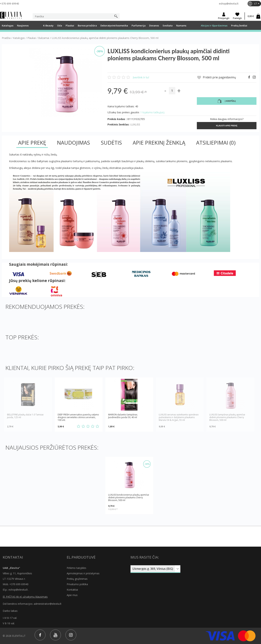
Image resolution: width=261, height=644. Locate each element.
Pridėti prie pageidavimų (217, 78)
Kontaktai (72, 590)
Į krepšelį (227, 101)
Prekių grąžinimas (77, 579)
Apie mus (72, 595)
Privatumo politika (77, 584)
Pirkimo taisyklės (76, 568)
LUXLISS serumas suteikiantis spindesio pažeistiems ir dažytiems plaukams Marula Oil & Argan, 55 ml (179, 417)
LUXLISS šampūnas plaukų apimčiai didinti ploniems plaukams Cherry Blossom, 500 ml (227, 417)
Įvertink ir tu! (141, 77)
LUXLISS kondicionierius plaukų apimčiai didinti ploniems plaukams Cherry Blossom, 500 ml (129, 497)
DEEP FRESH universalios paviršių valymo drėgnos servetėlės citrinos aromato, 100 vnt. (78, 417)
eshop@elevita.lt (229, 4)
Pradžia (6, 38)
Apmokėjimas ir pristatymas (83, 573)
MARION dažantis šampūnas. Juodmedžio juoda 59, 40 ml (123, 416)
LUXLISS (135, 124)
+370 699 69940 (10, 4)
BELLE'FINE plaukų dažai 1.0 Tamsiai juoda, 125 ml (25, 416)
